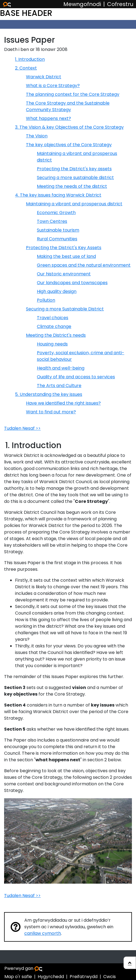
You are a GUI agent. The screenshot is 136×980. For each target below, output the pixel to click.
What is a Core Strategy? (53, 86)
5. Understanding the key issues (49, 394)
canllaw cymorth (43, 933)
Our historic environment (64, 274)
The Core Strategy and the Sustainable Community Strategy (68, 106)
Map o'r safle (18, 977)
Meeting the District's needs (56, 335)
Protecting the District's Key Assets (64, 248)
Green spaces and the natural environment (84, 265)
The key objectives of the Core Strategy (69, 145)
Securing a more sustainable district (75, 178)
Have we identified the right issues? (63, 403)
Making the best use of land (66, 256)
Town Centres (52, 221)
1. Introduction (30, 59)
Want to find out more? (51, 412)
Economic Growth (56, 213)
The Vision (37, 136)
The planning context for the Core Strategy (73, 94)
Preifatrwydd (84, 977)
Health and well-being (61, 368)
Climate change (54, 326)
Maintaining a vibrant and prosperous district (74, 204)
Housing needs (52, 344)
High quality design (57, 291)
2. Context (26, 68)
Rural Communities (57, 239)
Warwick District (44, 77)
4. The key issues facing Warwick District (58, 195)
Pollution (46, 300)
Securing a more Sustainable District (65, 309)
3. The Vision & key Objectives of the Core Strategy (69, 127)
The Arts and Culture (59, 386)
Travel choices (53, 318)
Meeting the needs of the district (72, 186)
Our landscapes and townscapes (72, 283)
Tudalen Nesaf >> (22, 428)
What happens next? (48, 118)
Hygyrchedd (51, 977)
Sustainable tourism (58, 230)
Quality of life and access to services (76, 377)
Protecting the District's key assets (74, 169)
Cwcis (110, 977)
